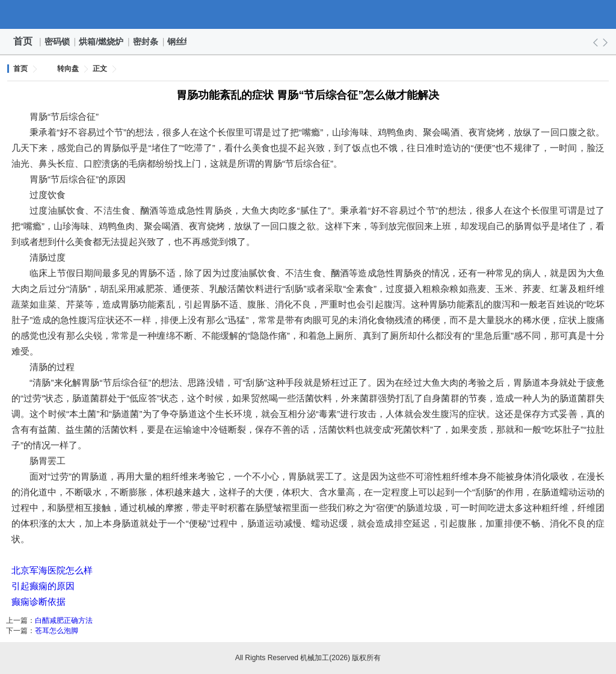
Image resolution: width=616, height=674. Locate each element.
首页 (23, 41)
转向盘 (68, 69)
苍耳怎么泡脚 (57, 631)
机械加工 (308, 14)
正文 (100, 69)
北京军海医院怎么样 (52, 570)
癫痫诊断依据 (38, 601)
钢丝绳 (180, 42)
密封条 (146, 42)
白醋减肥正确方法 (64, 620)
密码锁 (58, 42)
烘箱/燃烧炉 (102, 42)
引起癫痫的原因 (43, 586)
